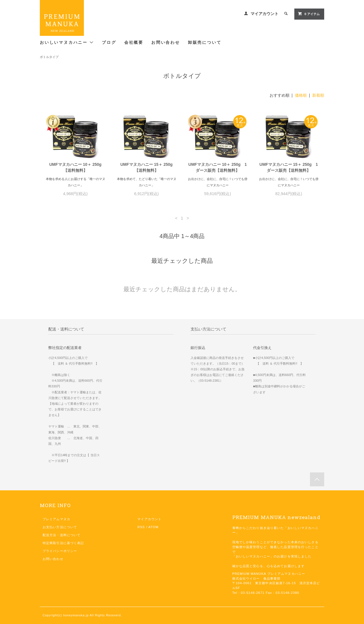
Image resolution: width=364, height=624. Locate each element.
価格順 (301, 95)
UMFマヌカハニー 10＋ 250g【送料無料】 (75, 167)
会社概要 (134, 43)
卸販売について (205, 43)
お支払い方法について (60, 527)
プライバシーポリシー (60, 551)
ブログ (109, 43)
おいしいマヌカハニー (67, 42)
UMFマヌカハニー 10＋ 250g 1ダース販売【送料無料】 (217, 167)
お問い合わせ (166, 43)
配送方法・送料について (62, 535)
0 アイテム (309, 14)
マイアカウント (264, 14)
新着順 (318, 95)
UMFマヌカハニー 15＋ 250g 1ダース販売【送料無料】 (288, 167)
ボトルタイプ (49, 57)
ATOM (154, 527)
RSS (141, 527)
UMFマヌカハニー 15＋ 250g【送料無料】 (146, 167)
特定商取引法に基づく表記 (63, 543)
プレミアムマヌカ (56, 519)
